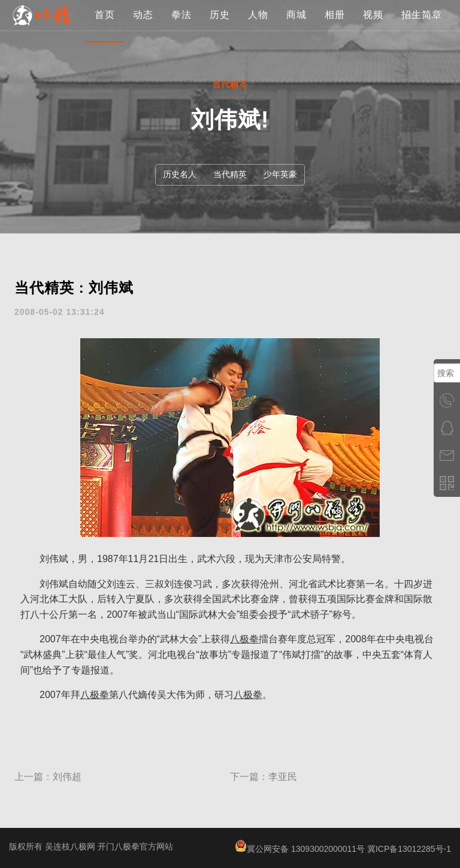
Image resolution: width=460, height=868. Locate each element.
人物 (258, 57)
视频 (373, 57)
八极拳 (244, 639)
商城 (296, 57)
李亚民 (283, 777)
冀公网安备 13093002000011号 (300, 849)
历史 (220, 57)
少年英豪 (280, 174)
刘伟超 (67, 777)
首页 (105, 57)
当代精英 (230, 174)
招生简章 (422, 57)
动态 (143, 57)
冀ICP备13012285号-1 (409, 849)
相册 (335, 57)
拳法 (181, 57)
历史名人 (180, 174)
